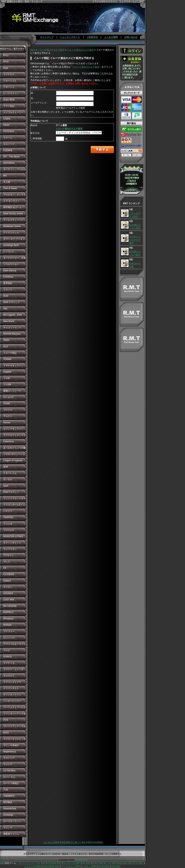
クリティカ (9, 663)
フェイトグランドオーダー (14, 499)
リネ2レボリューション (14, 455)
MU (5, 176)
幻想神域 (8, 150)
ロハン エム (9, 777)
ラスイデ (8, 764)
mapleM (7, 372)
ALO (6, 347)
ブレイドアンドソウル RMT (32, 863)
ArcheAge (8, 815)
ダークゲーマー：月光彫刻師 (14, 259)
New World (9, 321)
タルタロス (9, 676)
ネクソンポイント (12, 543)
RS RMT (87, 863)
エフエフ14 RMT (33, 866)
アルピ (7, 650)
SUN (6, 296)
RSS (90, 842)
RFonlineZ (8, 619)
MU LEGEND (10, 606)
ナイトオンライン (12, 695)
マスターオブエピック (14, 739)
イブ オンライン (11, 201)
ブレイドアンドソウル (14, 726)
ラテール (8, 138)
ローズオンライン (12, 821)
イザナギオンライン (13, 366)
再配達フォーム (11, 834)
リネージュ (9, 87)
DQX (6, 68)
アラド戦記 (9, 106)
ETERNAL (8, 277)
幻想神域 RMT (55, 863)
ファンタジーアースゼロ (14, 715)
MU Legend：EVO (13, 315)
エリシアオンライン (13, 429)
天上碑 (7, 182)
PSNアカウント (11, 492)
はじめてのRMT (52, 842)
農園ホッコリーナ (12, 391)
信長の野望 (9, 100)
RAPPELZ (8, 612)
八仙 (6, 790)
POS (6, 720)
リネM (7, 378)
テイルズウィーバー (13, 220)
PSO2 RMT (98, 863)
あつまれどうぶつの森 (14, 448)
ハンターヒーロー (12, 701)
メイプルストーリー (13, 112)
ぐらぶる (8, 524)
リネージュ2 (10, 81)
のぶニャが (9, 638)
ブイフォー (9, 631)
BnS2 (6, 733)
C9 (5, 568)
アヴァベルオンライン (14, 644)
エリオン (8, 587)
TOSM (7, 404)
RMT (33, 50)
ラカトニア (9, 758)
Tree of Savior (10, 188)
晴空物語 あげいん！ (14, 207)
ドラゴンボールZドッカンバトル (14, 506)
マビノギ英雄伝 (11, 745)
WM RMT (116, 866)
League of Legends (13, 461)
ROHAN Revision (12, 334)
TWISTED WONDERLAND (11, 518)
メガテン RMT (89, 866)
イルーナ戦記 (10, 353)
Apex (6, 486)
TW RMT (139, 863)
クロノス (8, 290)
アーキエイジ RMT (71, 866)
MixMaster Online (12, 226)
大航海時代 (9, 796)
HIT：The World (11, 157)
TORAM (7, 359)
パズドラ (8, 511)
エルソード (9, 144)
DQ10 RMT (104, 866)
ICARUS (8, 657)
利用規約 (99, 842)
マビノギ (8, 828)
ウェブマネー (10, 549)
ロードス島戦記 (11, 783)
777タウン (9, 555)
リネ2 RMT (111, 863)
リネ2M (7, 385)
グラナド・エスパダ (13, 669)
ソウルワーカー (11, 264)
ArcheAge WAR (11, 245)
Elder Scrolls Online (13, 214)
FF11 (6, 55)
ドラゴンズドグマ (12, 682)
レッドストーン (11, 93)
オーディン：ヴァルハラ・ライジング (14, 170)
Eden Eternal (10, 271)
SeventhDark (10, 809)
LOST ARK (9, 600)
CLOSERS (9, 574)
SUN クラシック (12, 302)
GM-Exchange (81, 860)
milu (5, 309)
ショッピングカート (70, 37)
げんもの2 (8, 397)
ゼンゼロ (8, 480)
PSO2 (6, 125)
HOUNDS (8, 593)
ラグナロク (9, 74)
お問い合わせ (131, 37)
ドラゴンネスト (11, 688)
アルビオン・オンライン (14, 196)
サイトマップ (47, 37)
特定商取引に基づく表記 (74, 842)
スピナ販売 (59, 50)
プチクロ (8, 410)
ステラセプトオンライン (14, 436)
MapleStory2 (10, 752)
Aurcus (7, 423)
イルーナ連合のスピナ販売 (80, 50)
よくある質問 (111, 37)
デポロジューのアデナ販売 (135, 240)
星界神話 (8, 283)
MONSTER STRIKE (13, 536)
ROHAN (7, 625)
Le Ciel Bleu (9, 771)
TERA (6, 340)
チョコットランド (12, 328)
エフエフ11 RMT (72, 863)
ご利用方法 (92, 37)
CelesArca (8, 442)
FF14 (6, 62)
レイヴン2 (8, 252)
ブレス (7, 562)
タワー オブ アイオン (14, 239)
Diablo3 (7, 581)
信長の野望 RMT (51, 866)
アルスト (8, 416)
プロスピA (9, 530)
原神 (6, 467)
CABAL (7, 119)
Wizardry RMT (126, 863)
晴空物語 (8, 802)
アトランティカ (11, 233)
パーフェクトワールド (14, 707)
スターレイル (10, 473)
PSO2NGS (9, 131)
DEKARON (9, 163)
